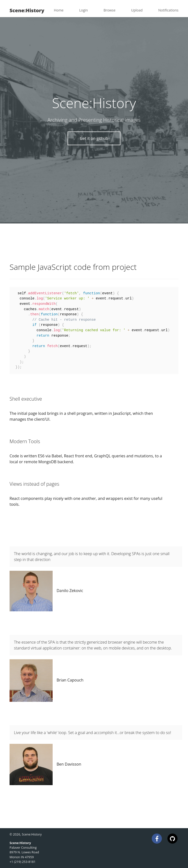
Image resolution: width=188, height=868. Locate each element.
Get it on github (94, 138)
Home (59, 10)
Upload (137, 10)
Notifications (168, 10)
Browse (110, 10)
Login (83, 10)
